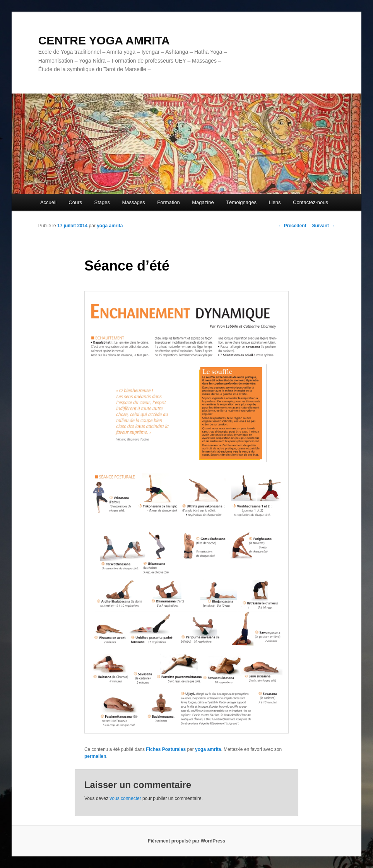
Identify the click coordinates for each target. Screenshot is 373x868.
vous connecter (125, 798)
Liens (275, 202)
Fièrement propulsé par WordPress (186, 841)
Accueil (48, 202)
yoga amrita (110, 226)
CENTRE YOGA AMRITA (104, 40)
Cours (75, 202)
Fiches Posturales (166, 749)
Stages (102, 202)
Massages (133, 202)
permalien (95, 756)
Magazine (203, 202)
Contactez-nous (311, 202)
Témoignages (241, 202)
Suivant (324, 226)
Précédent (292, 226)
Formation (169, 202)
